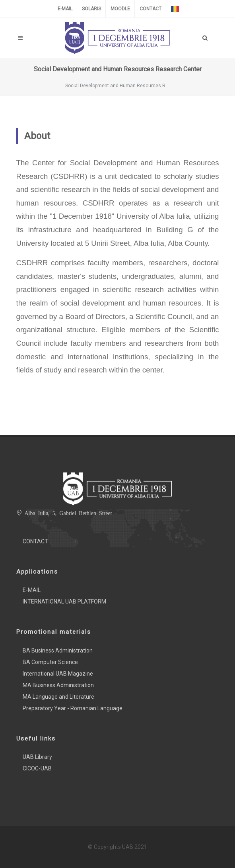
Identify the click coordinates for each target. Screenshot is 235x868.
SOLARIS (91, 9)
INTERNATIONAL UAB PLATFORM (64, 602)
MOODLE (120, 9)
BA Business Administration (58, 651)
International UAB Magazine (58, 674)
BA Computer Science (50, 662)
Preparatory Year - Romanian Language (73, 708)
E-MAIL (65, 9)
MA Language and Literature (58, 697)
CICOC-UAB (37, 768)
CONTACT (151, 9)
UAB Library (37, 757)
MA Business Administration (58, 685)
